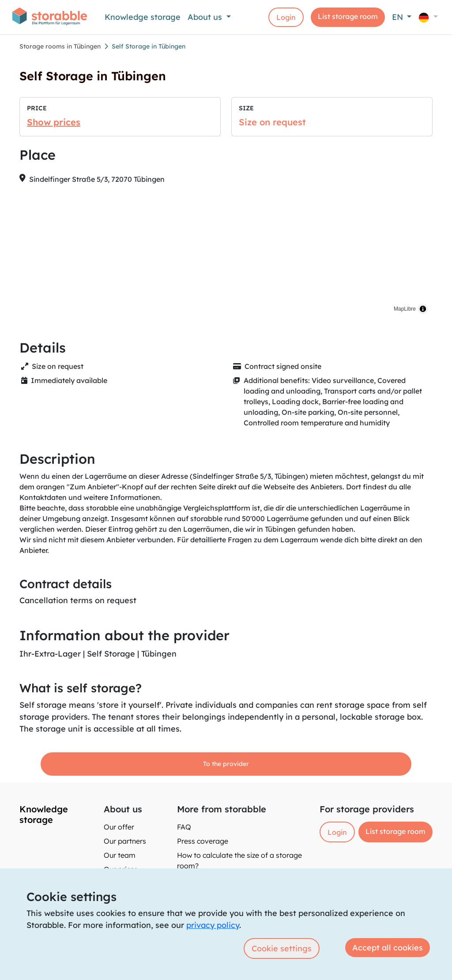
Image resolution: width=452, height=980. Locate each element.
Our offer (119, 827)
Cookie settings (282, 948)
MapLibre (405, 309)
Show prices (54, 122)
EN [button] (399, 17)
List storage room (348, 16)
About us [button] (206, 17)
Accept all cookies (388, 948)
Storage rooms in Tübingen (60, 46)
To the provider (226, 764)
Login (286, 17)
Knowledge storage (143, 17)
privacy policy (213, 925)
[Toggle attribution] (423, 309)
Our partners (125, 841)
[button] (428, 17)
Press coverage (203, 841)
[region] (226, 255)
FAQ (184, 827)
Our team (120, 855)
